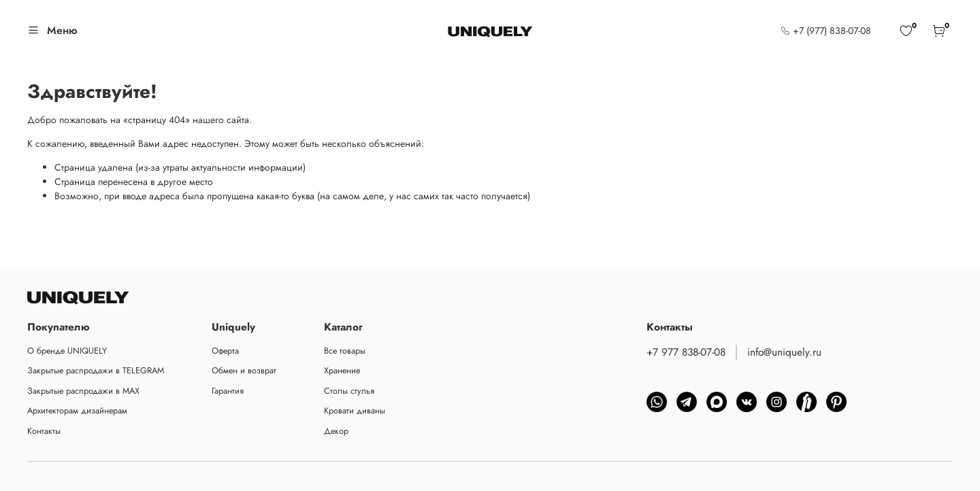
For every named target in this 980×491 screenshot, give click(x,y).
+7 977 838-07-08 (686, 352)
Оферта (225, 351)
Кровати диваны (355, 411)
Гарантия (228, 391)
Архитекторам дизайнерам (77, 411)
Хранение (342, 371)
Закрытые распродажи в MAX (83, 391)
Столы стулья (349, 391)
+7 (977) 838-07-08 (826, 31)
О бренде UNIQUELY (67, 351)
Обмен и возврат (244, 371)
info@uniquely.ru (784, 352)
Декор (336, 431)
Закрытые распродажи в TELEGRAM (96, 371)
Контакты (44, 431)
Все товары (345, 351)
